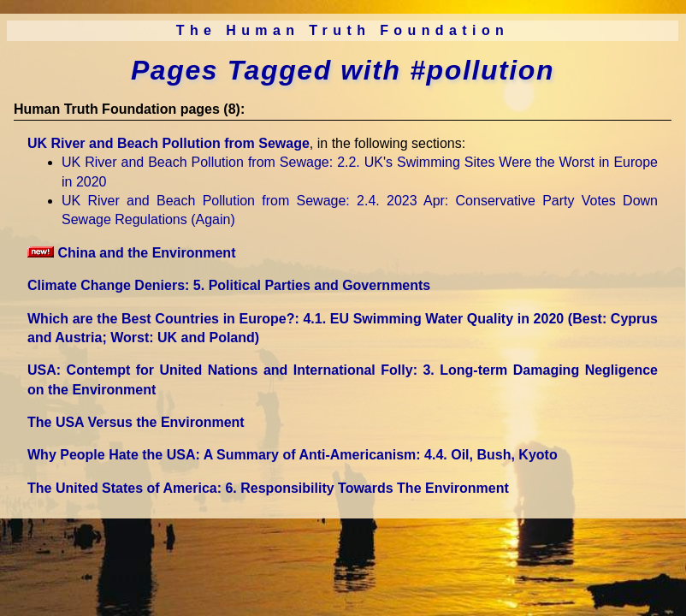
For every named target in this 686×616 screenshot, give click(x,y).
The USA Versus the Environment (136, 422)
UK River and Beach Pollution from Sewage (169, 143)
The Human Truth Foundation (343, 30)
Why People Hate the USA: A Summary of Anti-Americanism (293, 455)
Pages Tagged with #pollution (343, 70)
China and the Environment (131, 253)
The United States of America (268, 488)
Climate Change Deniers (229, 285)
